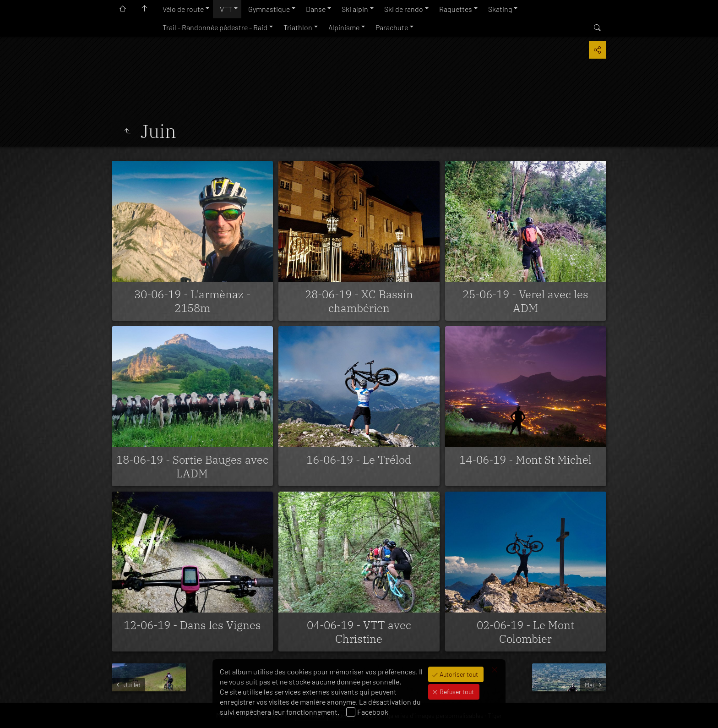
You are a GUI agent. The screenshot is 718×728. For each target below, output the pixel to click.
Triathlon (298, 27)
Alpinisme (344, 27)
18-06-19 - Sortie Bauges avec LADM (192, 466)
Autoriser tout (458, 674)
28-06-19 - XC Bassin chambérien (359, 301)
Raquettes (456, 9)
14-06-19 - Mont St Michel (525, 460)
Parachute (392, 27)
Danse (316, 9)
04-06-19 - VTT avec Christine (359, 632)
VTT (226, 9)
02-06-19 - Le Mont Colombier (525, 632)
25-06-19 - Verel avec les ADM (525, 301)
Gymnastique (269, 9)
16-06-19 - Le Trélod (359, 460)
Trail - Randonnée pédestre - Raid (215, 27)
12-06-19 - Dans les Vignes (192, 625)
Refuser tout (456, 692)
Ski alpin (355, 9)
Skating (500, 9)
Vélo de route (183, 9)
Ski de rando (404, 9)
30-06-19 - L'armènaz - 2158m (192, 301)
